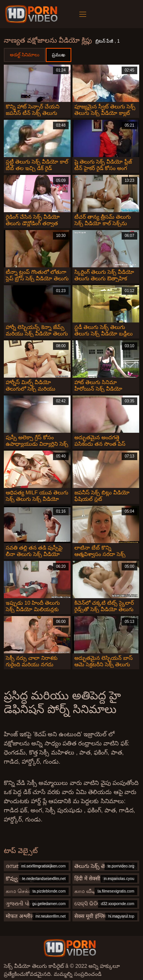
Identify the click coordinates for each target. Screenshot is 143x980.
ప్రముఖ (59, 55)
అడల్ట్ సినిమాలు (25, 55)
